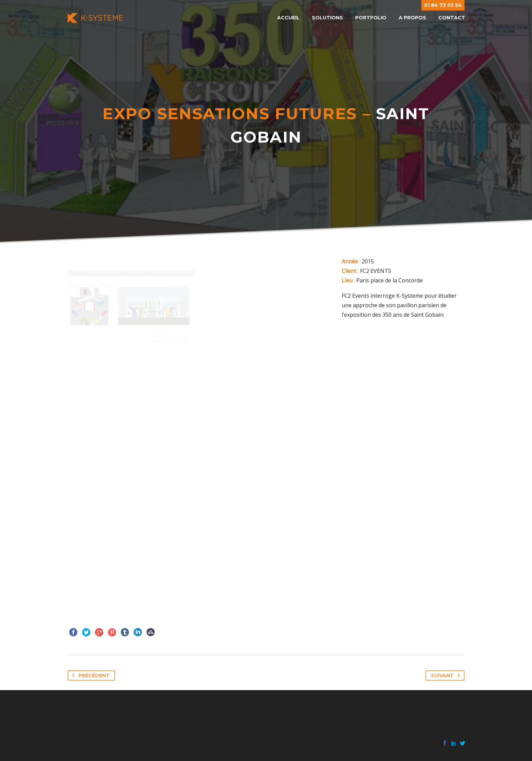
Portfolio (371, 18)
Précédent (89, 675)
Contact (452, 18)
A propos (412, 18)
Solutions (327, 18)
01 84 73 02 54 (443, 5)
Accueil (288, 18)
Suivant (447, 675)
